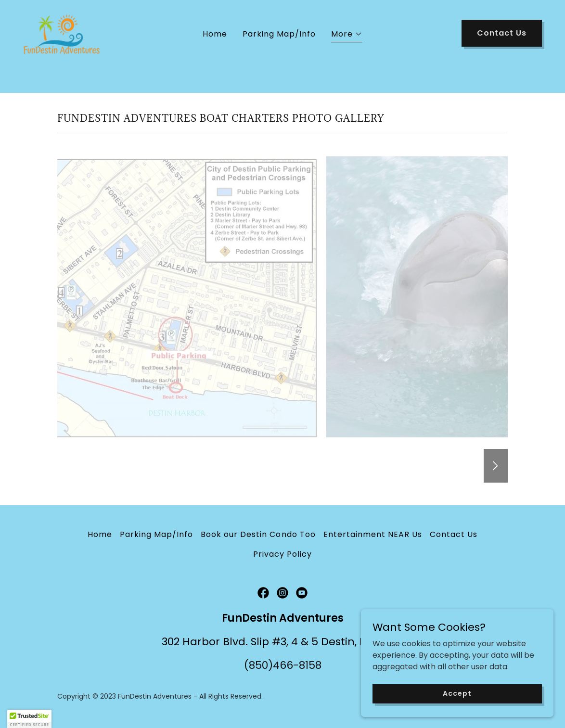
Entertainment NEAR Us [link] (373, 534)
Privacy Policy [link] (282, 554)
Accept (457, 693)
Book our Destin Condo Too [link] (258, 534)
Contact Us (502, 57)
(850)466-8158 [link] (283, 665)
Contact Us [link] (454, 534)
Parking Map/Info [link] (279, 57)
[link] (68, 56)
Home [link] (215, 57)
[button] (347, 59)
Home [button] (100, 534)
